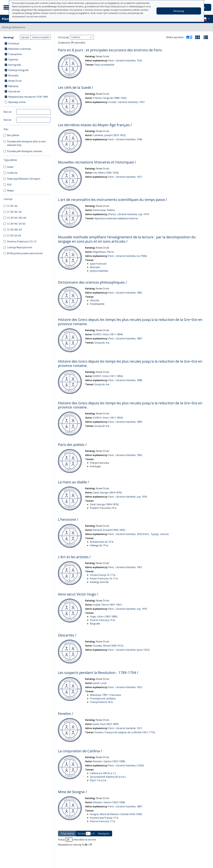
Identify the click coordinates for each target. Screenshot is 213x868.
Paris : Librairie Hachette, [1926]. (126, 765)
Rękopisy (13, 86)
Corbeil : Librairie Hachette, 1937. (127, 102)
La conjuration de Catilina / (80, 751)
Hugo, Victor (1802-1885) (104, 616)
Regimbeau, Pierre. (104, 252)
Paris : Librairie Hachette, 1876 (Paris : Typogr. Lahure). (139, 534)
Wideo (11, 191)
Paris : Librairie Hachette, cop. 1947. (128, 609)
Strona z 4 (86, 834)
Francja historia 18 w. (102, 702)
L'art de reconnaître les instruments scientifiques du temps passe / (113, 200)
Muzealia (13, 75)
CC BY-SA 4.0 (14, 236)
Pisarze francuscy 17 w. (103, 821)
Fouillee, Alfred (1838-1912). (108, 646)
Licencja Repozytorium (20, 247)
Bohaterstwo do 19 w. (102, 542)
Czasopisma (15, 54)
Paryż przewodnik (104, 65)
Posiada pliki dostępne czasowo (25, 151)
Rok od (7, 112)
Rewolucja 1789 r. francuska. (106, 695)
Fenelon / (66, 713)
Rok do (7, 120)
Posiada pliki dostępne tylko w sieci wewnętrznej (26, 143)
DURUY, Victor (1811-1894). (108, 334)
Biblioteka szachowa (20, 49)
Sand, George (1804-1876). (108, 493)
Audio (10, 167)
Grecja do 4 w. (102, 343)
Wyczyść (25, 37)
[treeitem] (27, 43)
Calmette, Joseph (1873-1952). (110, 135)
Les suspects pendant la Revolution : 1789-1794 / (98, 672)
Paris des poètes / (72, 445)
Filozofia (95, 300)
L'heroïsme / (68, 519)
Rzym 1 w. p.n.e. (98, 780)
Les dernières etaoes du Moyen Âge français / (95, 125)
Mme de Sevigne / (72, 792)
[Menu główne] (7, 7)
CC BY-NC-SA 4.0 (16, 224)
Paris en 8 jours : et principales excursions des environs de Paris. (110, 50)
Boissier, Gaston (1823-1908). (109, 761)
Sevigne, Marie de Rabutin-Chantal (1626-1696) (116, 814)
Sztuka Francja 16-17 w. (103, 575)
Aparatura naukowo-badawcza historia (116, 218)
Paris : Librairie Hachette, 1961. (125, 567)
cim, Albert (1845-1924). (106, 173)
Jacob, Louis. (100, 683)
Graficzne (12, 173)
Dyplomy (13, 59)
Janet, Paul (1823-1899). (106, 724)
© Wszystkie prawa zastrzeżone (25, 253)
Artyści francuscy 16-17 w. (104, 578)
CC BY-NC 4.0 (14, 212)
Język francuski (98, 264)
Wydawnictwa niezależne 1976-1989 (28, 97)
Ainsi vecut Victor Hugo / (78, 594)
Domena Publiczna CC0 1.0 (22, 241)
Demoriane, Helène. (104, 210)
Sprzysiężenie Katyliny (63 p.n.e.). (108, 777)
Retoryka (95, 267)
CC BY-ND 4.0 (14, 230)
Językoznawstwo (99, 271)
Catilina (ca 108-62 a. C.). (103, 773)
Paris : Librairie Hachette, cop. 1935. (128, 497)
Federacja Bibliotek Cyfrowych (24, 179)
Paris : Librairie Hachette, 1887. (125, 339)
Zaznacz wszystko (41, 37)
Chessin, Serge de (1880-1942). (110, 98)
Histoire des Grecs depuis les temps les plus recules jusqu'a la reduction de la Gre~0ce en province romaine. (130, 322)
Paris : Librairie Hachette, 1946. (125, 139)
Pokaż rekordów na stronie (77, 840)
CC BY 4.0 (12, 206)
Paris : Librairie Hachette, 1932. (125, 61)
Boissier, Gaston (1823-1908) (109, 802)
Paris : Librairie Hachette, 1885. (125, 293)
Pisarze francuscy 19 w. (103, 620)
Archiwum (14, 43)
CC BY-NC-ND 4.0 (17, 218)
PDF (9, 185)
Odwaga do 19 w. (99, 545)
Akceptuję (179, 11)
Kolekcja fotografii (18, 70)
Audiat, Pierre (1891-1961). (108, 605)
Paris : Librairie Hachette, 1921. (125, 177)
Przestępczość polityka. (103, 698)
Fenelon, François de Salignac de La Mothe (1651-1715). (125, 732)
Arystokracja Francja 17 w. (104, 818)
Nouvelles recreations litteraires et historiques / (97, 162)
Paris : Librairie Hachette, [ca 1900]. (128, 256)
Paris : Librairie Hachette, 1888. (125, 380)
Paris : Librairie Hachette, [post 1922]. (129, 650)
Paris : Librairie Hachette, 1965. (125, 455)
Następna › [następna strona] (104, 834)
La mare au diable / (74, 482)
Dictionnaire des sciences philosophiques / (92, 282)
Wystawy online (17, 102)
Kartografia (15, 65)
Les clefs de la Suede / (76, 87)
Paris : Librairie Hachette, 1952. (125, 687)
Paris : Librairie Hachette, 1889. (125, 422)
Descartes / (67, 635)
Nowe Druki (15, 81)
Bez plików (13, 135)
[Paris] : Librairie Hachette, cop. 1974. (129, 214)
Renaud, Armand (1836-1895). (109, 530)
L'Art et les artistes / (74, 557)
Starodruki (14, 91)
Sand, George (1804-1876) (104, 504)
